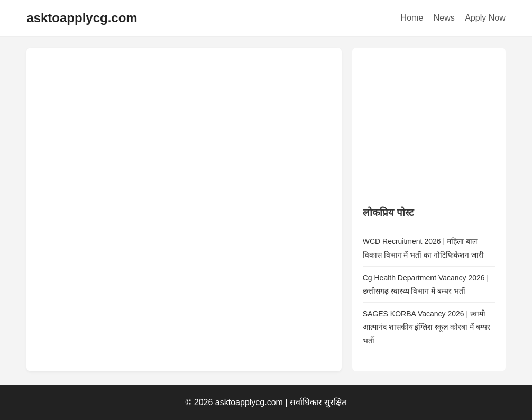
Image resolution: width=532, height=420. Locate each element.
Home (412, 18)
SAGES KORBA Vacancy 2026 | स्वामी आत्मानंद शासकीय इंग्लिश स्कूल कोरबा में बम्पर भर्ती (426, 327)
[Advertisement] (442, 124)
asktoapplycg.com (82, 18)
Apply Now (485, 18)
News (444, 18)
